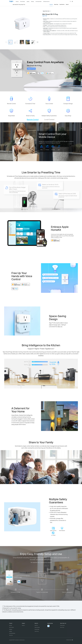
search (70, 2)
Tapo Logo (11, 2)
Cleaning (11, 629)
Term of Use (37, 631)
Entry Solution (12, 627)
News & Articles (37, 627)
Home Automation (12, 633)
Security (11, 625)
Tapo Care (11, 635)
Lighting (11, 631)
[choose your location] (72, 1)
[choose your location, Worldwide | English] (69, 640)
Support (23, 625)
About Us (36, 625)
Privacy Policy (37, 629)
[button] (37, 42)
